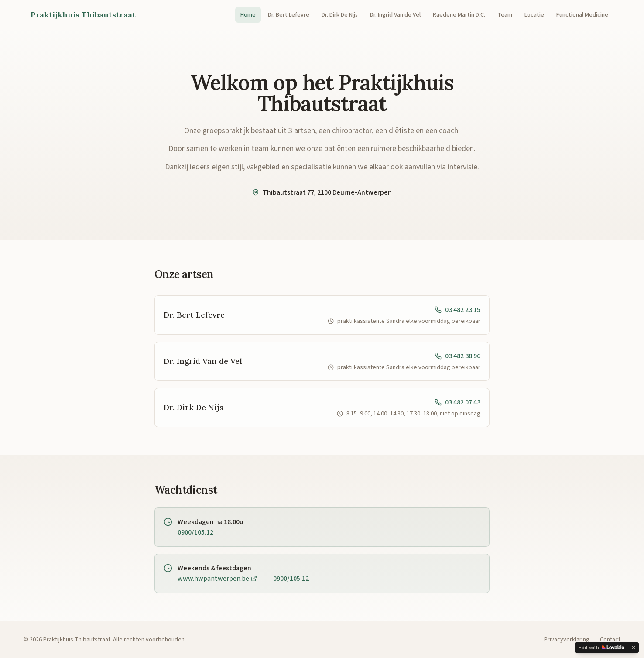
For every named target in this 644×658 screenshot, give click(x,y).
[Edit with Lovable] (601, 648)
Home (248, 15)
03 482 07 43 (457, 402)
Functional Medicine (582, 15)
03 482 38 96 (457, 356)
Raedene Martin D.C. (459, 15)
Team (505, 15)
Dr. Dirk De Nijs (340, 15)
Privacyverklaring (567, 640)
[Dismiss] (634, 648)
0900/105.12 (195, 532)
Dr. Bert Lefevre (289, 15)
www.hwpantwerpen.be (217, 579)
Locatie (534, 15)
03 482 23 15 (457, 310)
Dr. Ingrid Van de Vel (395, 15)
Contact (610, 640)
